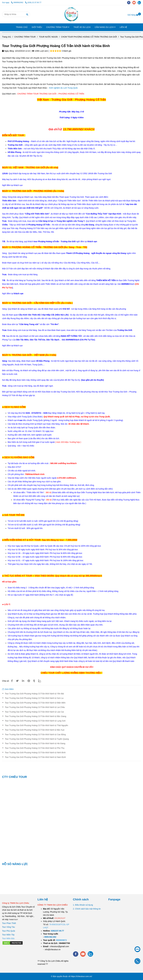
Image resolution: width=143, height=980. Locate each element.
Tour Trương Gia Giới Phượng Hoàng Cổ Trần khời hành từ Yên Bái (34, 694)
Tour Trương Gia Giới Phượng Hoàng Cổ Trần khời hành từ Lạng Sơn (35, 721)
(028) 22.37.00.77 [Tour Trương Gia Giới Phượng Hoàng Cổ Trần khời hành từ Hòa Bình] (33, 3)
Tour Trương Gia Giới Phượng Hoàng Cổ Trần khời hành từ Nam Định (35, 757)
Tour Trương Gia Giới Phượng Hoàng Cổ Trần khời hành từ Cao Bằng (35, 734)
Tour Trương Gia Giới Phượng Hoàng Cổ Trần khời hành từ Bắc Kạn (35, 730)
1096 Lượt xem (40, 51)
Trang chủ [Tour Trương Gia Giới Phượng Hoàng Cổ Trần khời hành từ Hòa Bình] (7, 37)
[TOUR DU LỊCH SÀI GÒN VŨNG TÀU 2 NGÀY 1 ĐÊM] (57, 931)
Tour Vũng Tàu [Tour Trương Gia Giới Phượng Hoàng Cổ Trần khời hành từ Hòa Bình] (9, 927)
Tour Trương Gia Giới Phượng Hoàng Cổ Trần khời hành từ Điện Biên (35, 703)
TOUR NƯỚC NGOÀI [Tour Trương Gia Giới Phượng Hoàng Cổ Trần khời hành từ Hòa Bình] (48, 37)
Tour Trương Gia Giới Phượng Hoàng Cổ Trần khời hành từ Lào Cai (34, 712)
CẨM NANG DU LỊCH (105, 27)
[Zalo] (41, 681)
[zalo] (140, 3)
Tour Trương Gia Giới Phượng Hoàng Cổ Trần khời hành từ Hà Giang (35, 743)
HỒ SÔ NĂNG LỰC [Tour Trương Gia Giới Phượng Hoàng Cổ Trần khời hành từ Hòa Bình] (15, 864)
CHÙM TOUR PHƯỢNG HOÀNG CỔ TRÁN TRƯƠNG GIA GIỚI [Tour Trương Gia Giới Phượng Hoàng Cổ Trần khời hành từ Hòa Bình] (89, 37)
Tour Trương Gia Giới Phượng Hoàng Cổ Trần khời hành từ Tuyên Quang (37, 739)
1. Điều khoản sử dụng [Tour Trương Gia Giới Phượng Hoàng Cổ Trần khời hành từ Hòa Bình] (83, 905)
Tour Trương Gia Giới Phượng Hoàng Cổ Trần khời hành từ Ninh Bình (35, 753)
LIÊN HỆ (123, 27)
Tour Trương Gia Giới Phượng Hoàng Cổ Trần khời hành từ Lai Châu (35, 707)
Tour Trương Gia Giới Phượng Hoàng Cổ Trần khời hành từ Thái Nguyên (36, 725)
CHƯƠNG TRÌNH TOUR (58, 27)
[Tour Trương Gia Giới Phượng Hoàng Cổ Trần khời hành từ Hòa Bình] (71, 14)
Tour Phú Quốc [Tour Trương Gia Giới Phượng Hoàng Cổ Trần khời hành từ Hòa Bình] (9, 931)
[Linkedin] (23, 681)
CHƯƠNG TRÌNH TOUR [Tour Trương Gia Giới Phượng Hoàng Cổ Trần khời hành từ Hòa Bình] (25, 37)
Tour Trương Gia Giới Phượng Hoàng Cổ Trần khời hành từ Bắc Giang (36, 716)
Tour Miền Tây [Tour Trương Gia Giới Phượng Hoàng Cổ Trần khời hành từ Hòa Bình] (8, 935)
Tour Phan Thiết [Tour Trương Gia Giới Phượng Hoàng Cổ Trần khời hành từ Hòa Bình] (9, 923)
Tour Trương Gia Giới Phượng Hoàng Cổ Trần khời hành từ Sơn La (34, 698)
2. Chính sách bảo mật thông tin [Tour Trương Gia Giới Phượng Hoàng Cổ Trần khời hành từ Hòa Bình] (87, 909)
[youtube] (135, 3)
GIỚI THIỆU (37, 27)
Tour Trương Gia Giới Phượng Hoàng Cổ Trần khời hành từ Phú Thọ (35, 748)
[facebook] (130, 3)
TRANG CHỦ (22, 27)
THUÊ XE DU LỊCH (82, 27)
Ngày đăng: (8, 51)
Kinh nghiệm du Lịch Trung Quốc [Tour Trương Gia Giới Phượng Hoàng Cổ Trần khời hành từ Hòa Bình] (64, 88)
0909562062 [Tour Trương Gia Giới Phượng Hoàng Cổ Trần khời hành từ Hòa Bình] (17, 3)
